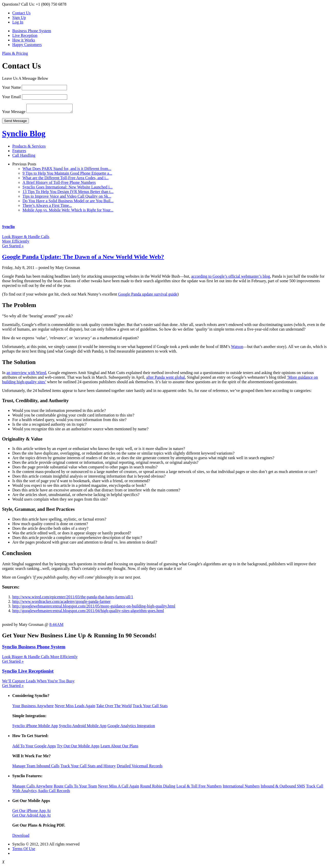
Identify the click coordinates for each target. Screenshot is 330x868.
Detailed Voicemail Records (140, 767)
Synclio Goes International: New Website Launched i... (68, 189)
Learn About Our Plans (119, 747)
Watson (237, 348)
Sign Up (19, 18)
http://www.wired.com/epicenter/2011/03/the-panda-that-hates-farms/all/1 (73, 598)
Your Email (12, 97)
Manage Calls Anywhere (32, 788)
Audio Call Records (54, 792)
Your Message (14, 113)
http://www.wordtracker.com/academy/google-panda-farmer (61, 603)
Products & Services (29, 148)
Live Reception (25, 35)
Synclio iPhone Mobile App (35, 727)
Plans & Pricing (15, 53)
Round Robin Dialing (158, 788)
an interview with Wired (26, 374)
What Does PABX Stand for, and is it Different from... (67, 170)
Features (19, 152)
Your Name (11, 87)
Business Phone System (32, 31)
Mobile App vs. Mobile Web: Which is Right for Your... (68, 212)
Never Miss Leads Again (75, 707)
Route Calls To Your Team (75, 788)
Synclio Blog (24, 135)
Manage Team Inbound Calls (36, 767)
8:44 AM (56, 626)
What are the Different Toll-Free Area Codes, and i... (66, 179)
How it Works (24, 40)
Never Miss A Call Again (118, 788)
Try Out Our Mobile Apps (78, 747)
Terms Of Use (24, 850)
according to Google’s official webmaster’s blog (231, 278)
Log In (18, 22)
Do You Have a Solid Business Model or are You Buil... (68, 202)
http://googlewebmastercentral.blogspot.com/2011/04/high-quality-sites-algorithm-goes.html (88, 612)
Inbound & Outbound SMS (283, 788)
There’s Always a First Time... (47, 207)
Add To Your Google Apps (34, 747)
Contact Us (21, 13)
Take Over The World (114, 707)
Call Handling (24, 157)
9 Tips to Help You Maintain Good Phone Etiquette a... (67, 175)
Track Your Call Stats (150, 707)
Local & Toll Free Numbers (199, 788)
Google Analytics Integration (131, 727)
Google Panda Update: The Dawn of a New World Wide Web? (83, 258)
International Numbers (241, 788)
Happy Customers (27, 45)
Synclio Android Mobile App (83, 727)
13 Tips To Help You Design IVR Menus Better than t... (68, 193)
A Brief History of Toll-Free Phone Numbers (59, 184)
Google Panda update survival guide (148, 296)
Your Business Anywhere (33, 707)
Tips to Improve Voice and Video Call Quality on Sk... (67, 198)
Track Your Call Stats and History (88, 767)
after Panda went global (166, 379)
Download (21, 837)
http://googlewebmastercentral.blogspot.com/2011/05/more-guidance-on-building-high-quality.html (94, 608)
